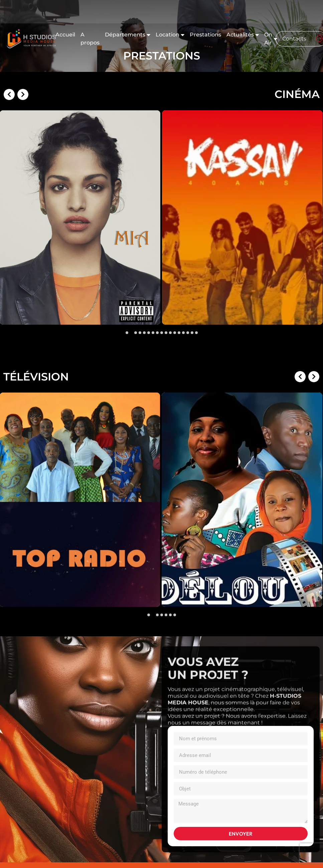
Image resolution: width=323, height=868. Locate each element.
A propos (90, 39)
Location (170, 35)
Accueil (65, 35)
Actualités (243, 35)
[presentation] (10, 169)
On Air (271, 39)
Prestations (205, 35)
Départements (128, 35)
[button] (127, 333)
